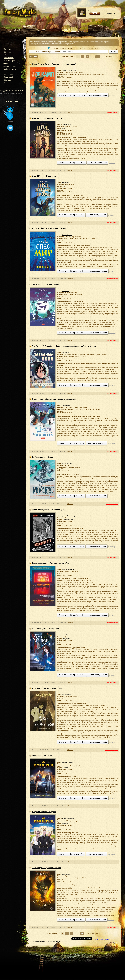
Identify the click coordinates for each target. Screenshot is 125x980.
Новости (8, 52)
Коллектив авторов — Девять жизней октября (51, 563)
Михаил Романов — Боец (42, 756)
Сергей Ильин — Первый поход (45, 176)
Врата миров (9, 74)
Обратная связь (10, 69)
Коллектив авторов (68, 569)
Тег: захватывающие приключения (45, 51)
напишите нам (45, 44)
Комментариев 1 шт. (111, 750)
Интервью (8, 80)
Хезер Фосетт (67, 405)
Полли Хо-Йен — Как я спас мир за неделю (49, 228)
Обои (6, 63)
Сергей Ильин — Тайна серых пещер (47, 118)
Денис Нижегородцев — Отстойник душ (48, 510)
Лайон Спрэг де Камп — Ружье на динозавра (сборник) (54, 64)
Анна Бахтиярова (68, 635)
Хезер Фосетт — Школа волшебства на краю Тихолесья (54, 399)
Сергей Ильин (67, 125)
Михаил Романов (68, 762)
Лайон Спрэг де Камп (69, 70)
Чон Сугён (66, 352)
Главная (7, 49)
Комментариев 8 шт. (111, 862)
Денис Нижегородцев (69, 516)
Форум (7, 55)
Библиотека (9, 58)
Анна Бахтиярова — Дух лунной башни (48, 629)
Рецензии (8, 83)
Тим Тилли (66, 291)
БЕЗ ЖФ (34, 56)
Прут (64, 128)
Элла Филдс (66, 874)
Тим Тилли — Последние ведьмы (45, 284)
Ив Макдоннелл (67, 463)
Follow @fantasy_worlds (102, 939)
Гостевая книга (10, 66)
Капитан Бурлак (68, 520)
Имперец (65, 768)
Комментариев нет (112, 112)
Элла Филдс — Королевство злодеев (47, 868)
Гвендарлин (66, 639)
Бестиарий (9, 77)
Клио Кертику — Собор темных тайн (47, 688)
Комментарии (10, 61)
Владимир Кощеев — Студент (44, 812)
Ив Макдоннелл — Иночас (43, 457)
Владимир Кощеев (68, 818)
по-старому (113, 96)
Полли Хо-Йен (67, 235)
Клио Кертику (67, 695)
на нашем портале (112, 12)
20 (98, 57)
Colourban (70, 112)
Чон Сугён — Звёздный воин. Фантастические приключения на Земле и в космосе (65, 346)
